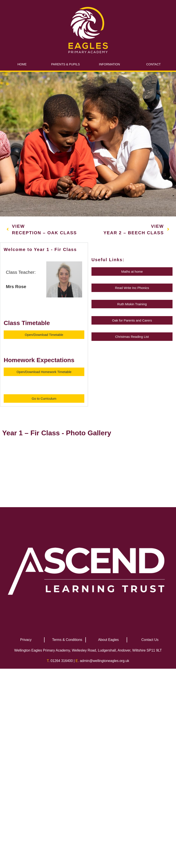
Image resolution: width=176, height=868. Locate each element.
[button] (44, 335)
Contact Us (150, 782)
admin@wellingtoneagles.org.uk (104, 803)
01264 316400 (61, 803)
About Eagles (108, 782)
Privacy (26, 782)
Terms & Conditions (67, 782)
